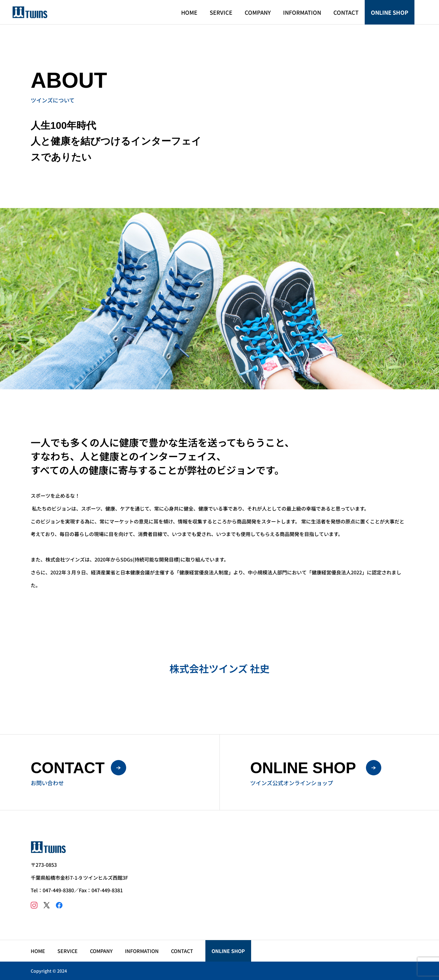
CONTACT (346, 12)
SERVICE (221, 12)
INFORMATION (302, 12)
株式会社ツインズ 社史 (219, 668)
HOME (189, 12)
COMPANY (258, 12)
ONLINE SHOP (390, 12)
